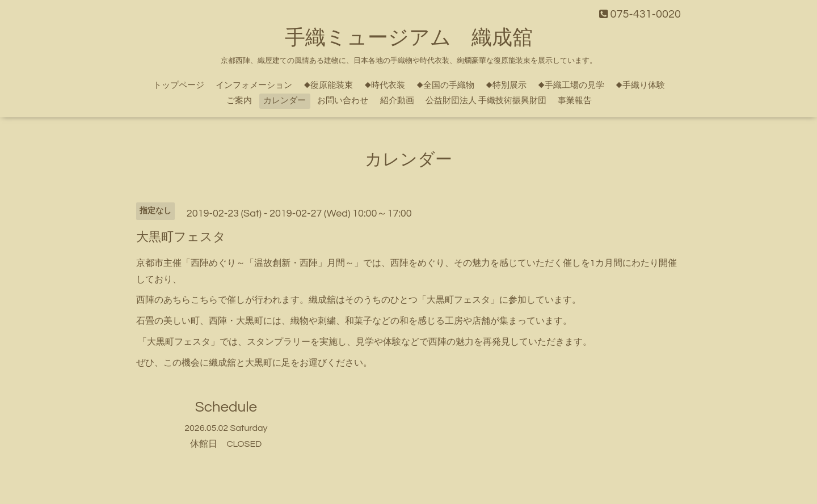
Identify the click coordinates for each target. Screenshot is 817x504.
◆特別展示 (506, 85)
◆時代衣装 (385, 85)
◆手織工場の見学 (571, 85)
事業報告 (575, 101)
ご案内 (239, 101)
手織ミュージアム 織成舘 (409, 38)
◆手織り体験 (640, 85)
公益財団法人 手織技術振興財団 (486, 101)
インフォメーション (254, 85)
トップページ (179, 85)
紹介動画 (397, 101)
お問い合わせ (343, 101)
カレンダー (285, 101)
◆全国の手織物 (445, 85)
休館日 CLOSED (226, 444)
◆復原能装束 (328, 85)
